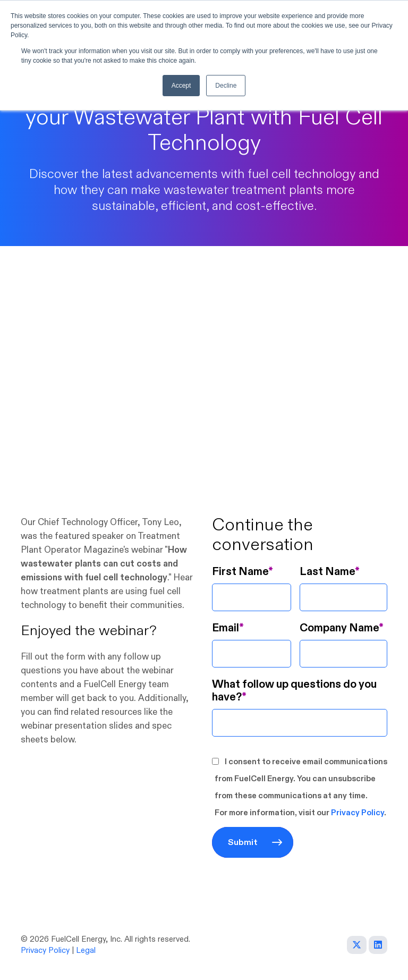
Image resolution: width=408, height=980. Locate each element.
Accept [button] (181, 86)
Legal (86, 951)
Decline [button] (226, 86)
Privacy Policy (358, 813)
